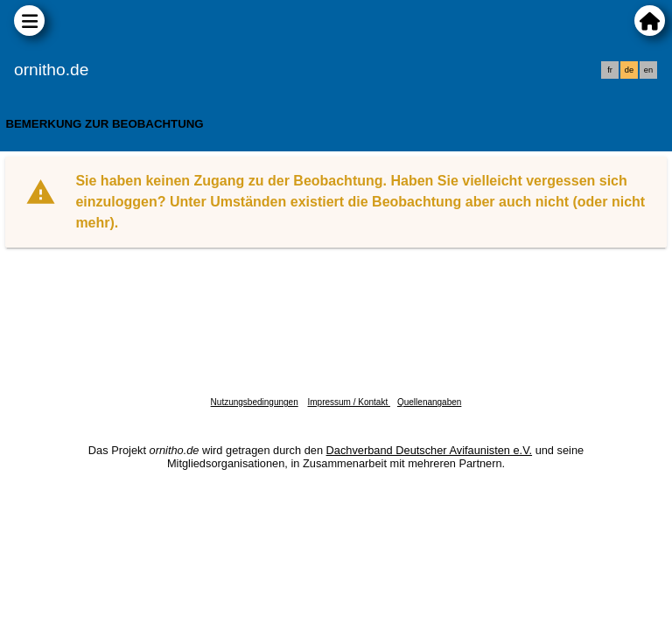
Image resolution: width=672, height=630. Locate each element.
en (648, 70)
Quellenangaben (429, 402)
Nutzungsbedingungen (255, 402)
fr (610, 70)
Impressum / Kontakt (348, 402)
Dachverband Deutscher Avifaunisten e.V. (429, 450)
